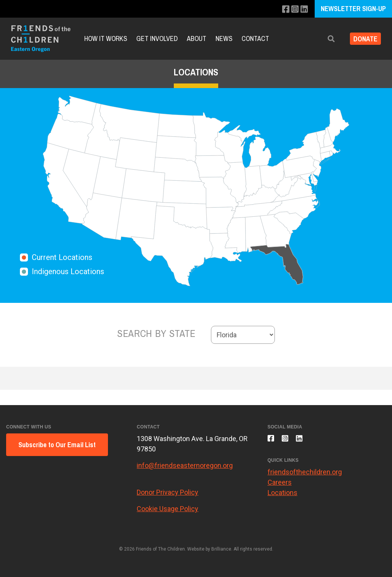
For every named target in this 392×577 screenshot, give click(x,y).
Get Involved (157, 38)
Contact (255, 38)
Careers (280, 486)
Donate (363, 39)
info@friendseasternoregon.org (185, 465)
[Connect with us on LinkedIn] (304, 9)
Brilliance (221, 549)
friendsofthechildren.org (305, 476)
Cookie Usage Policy (167, 509)
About (197, 38)
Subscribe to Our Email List (57, 445)
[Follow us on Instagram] (293, 9)
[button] (326, 39)
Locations (283, 496)
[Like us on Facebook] (283, 9)
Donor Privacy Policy (167, 492)
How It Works (106, 38)
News (224, 38)
